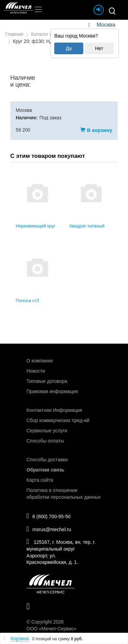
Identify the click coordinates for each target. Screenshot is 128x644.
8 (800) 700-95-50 (49, 516)
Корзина (20, 639)
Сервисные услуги (47, 431)
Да (69, 48)
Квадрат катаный (87, 226)
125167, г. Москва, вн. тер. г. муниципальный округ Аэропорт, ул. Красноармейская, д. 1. (61, 551)
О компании (40, 361)
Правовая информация (52, 391)
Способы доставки (47, 460)
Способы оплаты (45, 441)
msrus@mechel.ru (49, 529)
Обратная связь (46, 470)
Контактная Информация (54, 410)
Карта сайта (40, 480)
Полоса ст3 (27, 301)
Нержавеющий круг (35, 226)
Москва (106, 25)
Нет (99, 48)
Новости (36, 371)
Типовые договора (47, 381)
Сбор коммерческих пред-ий (58, 420)
